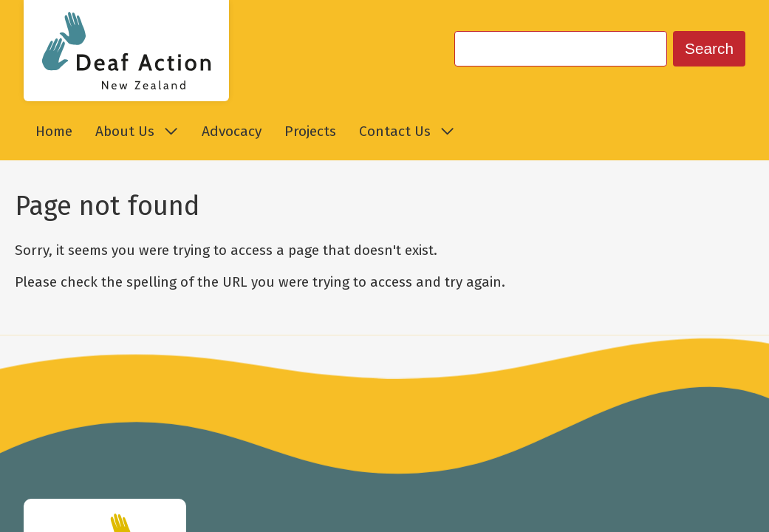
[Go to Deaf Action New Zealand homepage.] (126, 51)
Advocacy (232, 131)
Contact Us (407, 131)
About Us (137, 131)
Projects (310, 131)
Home (54, 131)
